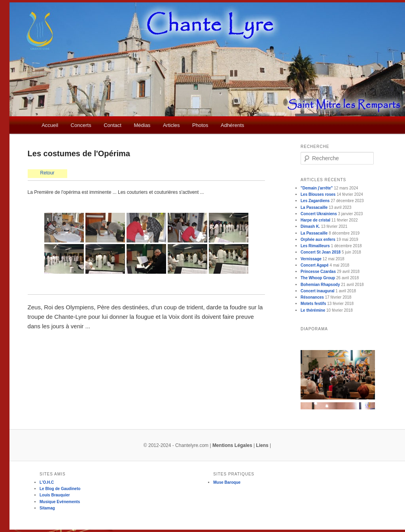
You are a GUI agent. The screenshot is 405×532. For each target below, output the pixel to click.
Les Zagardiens (315, 201)
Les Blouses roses (318, 194)
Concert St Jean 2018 (321, 252)
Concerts (81, 125)
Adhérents (232, 125)
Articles (171, 125)
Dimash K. (310, 226)
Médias (142, 125)
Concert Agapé (315, 265)
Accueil (50, 125)
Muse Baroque (227, 482)
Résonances (312, 297)
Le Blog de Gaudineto (60, 489)
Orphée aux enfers (318, 239)
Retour (47, 173)
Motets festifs (313, 304)
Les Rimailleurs (315, 246)
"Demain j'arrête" (317, 188)
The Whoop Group (318, 278)
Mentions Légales (232, 445)
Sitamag (47, 508)
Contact (113, 125)
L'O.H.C (47, 482)
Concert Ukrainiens (319, 214)
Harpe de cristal (315, 220)
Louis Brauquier (55, 495)
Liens (262, 445)
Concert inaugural (318, 291)
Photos (200, 125)
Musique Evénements (60, 502)
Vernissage (311, 259)
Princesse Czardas (318, 272)
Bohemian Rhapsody (320, 285)
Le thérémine (313, 310)
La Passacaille (314, 207)
